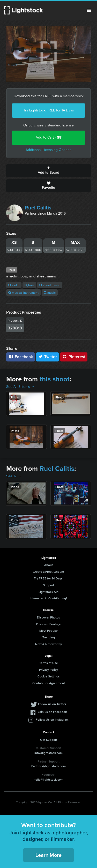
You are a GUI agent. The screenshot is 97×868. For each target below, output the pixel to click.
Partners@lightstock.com (48, 766)
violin (14, 285)
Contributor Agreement (49, 683)
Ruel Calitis (38, 208)
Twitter (48, 357)
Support (48, 585)
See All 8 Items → (20, 387)
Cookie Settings (49, 676)
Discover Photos (48, 617)
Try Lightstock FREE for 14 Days (49, 110)
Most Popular (48, 631)
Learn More (48, 855)
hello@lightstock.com (48, 779)
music (50, 293)
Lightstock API (48, 592)
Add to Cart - (49, 137)
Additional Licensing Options (48, 150)
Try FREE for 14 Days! (49, 578)
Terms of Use (49, 663)
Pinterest (74, 357)
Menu (89, 10)
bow (29, 285)
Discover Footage (49, 624)
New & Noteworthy (48, 644)
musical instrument (23, 293)
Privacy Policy (48, 670)
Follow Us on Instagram (52, 719)
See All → (14, 476)
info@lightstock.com (48, 753)
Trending (49, 637)
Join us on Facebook (52, 712)
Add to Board (48, 171)
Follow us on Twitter (52, 704)
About (48, 565)
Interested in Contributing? (49, 598)
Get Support (49, 740)
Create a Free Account (48, 572)
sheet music (50, 285)
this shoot (55, 379)
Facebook (21, 357)
